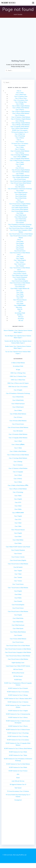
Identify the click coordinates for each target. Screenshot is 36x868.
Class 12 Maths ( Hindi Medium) (21, 108)
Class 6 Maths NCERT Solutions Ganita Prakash (18, 547)
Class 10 (19, 166)
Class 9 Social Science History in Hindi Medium (21, 228)
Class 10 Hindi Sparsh (21, 194)
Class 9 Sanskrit (20, 223)
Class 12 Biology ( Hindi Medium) (21, 125)
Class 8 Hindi (20, 241)
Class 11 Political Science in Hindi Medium (18, 455)
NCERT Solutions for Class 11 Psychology (18, 733)
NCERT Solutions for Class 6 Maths (18, 752)
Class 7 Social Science (20, 264)
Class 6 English (18, 533)
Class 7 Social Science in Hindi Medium (20, 268)
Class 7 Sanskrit (20, 266)
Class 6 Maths (18, 543)
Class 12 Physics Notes (21, 98)
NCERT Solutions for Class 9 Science (18, 771)
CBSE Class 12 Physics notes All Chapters (18, 383)
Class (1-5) (19, 290)
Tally (20, 311)
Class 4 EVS (20, 302)
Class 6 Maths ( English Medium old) (20, 289)
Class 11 (19, 140)
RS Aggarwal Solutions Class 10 (18, 784)
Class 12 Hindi (18, 475)
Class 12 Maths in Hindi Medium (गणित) (18, 485)
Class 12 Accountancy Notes (21, 100)
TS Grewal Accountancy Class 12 (20, 132)
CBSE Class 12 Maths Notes (18, 380)
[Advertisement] (17, 39)
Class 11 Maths (20, 147)
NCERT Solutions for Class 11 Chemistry (18, 702)
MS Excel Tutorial (18, 669)
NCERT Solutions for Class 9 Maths (18, 767)
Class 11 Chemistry (20, 149)
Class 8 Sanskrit (20, 247)
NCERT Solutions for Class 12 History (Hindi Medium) (18, 749)
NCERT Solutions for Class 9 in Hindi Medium (18, 764)
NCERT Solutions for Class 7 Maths (18, 755)
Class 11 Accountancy (20, 145)
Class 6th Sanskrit (18, 567)
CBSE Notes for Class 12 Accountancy (18, 387)
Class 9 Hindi (20, 213)
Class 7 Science (20, 262)
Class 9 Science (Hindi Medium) (20, 209)
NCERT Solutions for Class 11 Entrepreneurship (18, 714)
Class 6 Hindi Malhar (20, 279)
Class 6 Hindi (18, 537)
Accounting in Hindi (20, 313)
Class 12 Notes (20, 93)
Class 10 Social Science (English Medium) (21, 181)
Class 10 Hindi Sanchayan (21, 192)
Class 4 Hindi (20, 304)
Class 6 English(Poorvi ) (20, 272)
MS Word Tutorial (18, 676)
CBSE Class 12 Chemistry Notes (18, 376)
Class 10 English (20, 185)
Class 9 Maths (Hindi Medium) (20, 206)
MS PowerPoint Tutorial (18, 673)
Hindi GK (20, 309)
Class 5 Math (18, 526)
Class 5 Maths (20, 292)
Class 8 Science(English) (18, 605)
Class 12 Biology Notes (21, 102)
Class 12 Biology (20, 121)
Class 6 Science (18, 554)
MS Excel (21, 317)
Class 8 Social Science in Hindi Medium (20, 253)
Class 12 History (20, 138)
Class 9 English (20, 202)
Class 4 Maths (18, 509)
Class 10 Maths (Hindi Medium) (21, 177)
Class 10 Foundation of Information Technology (20, 189)
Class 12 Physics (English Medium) (21, 112)
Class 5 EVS (20, 298)
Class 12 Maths (20, 104)
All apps (18, 370)
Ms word (21, 321)
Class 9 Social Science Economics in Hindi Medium (18, 649)
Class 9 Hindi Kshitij (21, 221)
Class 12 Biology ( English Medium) (21, 123)
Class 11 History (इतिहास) (20, 157)
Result (18, 778)
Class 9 (19, 200)
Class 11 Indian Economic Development (20, 160)
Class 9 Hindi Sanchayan (21, 217)
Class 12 (19, 91)
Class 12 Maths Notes (21, 95)
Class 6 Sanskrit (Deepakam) (20, 277)
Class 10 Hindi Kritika (21, 198)
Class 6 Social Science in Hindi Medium (20, 283)
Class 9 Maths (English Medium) (20, 208)
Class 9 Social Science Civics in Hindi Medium (21, 234)
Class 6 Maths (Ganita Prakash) (20, 275)
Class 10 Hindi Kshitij (21, 196)
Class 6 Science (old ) (20, 285)
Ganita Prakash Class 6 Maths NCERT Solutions (18, 666)
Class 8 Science (20, 249)
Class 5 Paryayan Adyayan (20, 300)
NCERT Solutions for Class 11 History (18, 717)
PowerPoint (21, 319)
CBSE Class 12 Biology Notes (18, 373)
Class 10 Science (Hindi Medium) (21, 172)
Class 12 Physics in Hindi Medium (18, 489)
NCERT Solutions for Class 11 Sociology (18, 736)
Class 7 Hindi (20, 256)
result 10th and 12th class (18, 781)
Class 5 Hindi (20, 294)
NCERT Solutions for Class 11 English (18, 711)
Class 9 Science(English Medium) (20, 211)
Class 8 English (20, 243)
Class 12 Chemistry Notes (21, 96)
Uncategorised (18, 800)
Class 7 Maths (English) (20, 260)
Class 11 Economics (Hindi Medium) (20, 151)
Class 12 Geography (18, 472)
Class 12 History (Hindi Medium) (20, 128)
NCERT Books (18, 680)
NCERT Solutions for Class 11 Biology (18, 695)
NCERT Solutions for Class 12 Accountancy (18, 740)
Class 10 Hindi (20, 191)
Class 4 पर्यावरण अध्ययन (20, 305)
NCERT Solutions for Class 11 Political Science (18, 730)
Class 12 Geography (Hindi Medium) (20, 127)
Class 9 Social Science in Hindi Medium (20, 226)
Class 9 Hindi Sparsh (21, 215)
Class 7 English (20, 258)
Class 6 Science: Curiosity (20, 273)
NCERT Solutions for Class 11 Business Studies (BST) (18, 699)
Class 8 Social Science (20, 251)
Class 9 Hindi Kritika (21, 219)
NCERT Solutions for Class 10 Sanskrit (18, 688)
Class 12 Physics (20, 110)
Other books (19, 307)
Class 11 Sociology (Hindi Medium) (20, 155)
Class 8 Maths (20, 245)
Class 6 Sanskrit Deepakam (18, 550)
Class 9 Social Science (18, 642)
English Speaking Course (18, 663)
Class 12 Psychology (20, 136)
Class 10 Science (20, 168)
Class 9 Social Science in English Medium (20, 204)
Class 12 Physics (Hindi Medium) (21, 113)
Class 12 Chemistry (20, 115)
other (18, 774)
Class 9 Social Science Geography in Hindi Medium (18, 652)
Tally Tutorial (18, 788)
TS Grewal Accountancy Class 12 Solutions (18, 791)
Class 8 (19, 240)
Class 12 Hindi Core (20, 134)
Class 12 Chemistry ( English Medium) (21, 119)
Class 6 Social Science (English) (20, 281)
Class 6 (19, 270)
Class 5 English (20, 296)
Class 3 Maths (18, 496)
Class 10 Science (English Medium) (21, 170)
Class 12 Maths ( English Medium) (21, 106)
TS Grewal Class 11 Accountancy (20, 144)
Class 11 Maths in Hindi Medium (18, 451)
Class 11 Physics (20, 142)
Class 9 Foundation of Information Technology (20, 224)
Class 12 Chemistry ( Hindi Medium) (21, 117)
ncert (8, 3)
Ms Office (20, 315)
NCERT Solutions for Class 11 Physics (18, 726)
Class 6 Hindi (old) (20, 287)
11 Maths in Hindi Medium (18, 363)
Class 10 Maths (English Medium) (21, 176)
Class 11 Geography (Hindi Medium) (20, 159)
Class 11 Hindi (20, 162)
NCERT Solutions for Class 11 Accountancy (18, 692)
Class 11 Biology (20, 153)
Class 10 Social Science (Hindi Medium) (21, 183)
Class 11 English (20, 164)
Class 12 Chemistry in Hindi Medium (18, 468)
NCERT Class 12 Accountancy (20, 130)
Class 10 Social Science (20, 179)
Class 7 (19, 255)
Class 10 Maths (20, 174)
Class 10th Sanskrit (20, 187)
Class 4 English (18, 499)
